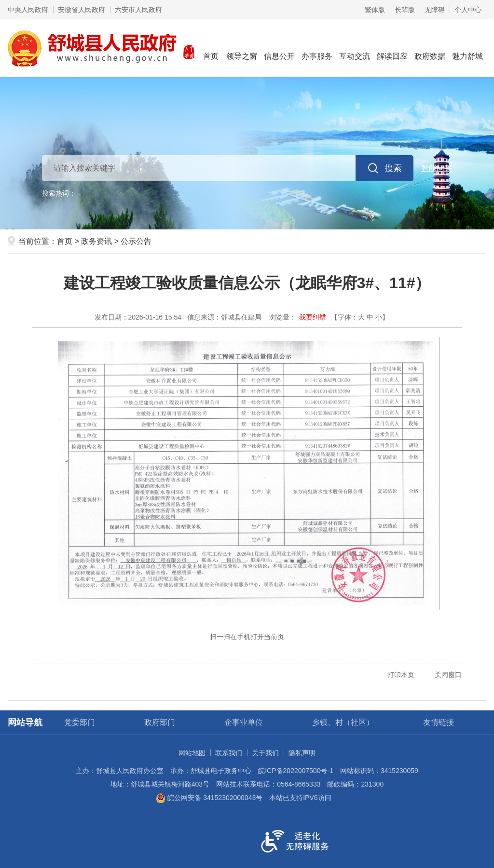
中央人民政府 (28, 10)
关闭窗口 (448, 675)
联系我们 (229, 753)
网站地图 (192, 753)
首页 (211, 47)
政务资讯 (96, 241)
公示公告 (136, 241)
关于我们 (265, 753)
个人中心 (468, 10)
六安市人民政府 (138, 10)
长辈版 (405, 10)
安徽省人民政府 (82, 10)
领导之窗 (242, 47)
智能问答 (437, 168)
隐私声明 (302, 753)
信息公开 (279, 47)
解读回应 (392, 47)
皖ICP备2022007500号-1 (296, 771)
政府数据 (430, 47)
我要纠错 (313, 317)
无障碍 (435, 10)
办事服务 (317, 47)
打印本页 (401, 675)
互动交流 (355, 47)
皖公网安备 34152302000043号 (209, 798)
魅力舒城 (467, 47)
